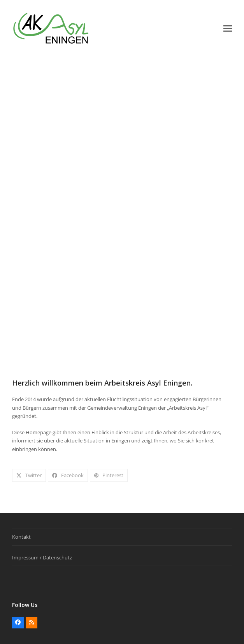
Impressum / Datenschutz (42, 557)
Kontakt (21, 537)
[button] (228, 29)
